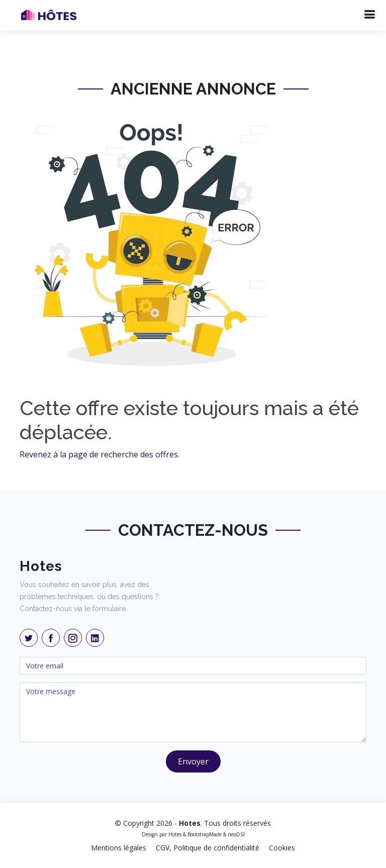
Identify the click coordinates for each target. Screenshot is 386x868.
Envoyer (193, 761)
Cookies (282, 848)
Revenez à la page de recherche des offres (99, 454)
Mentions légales (119, 848)
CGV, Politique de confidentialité (208, 848)
